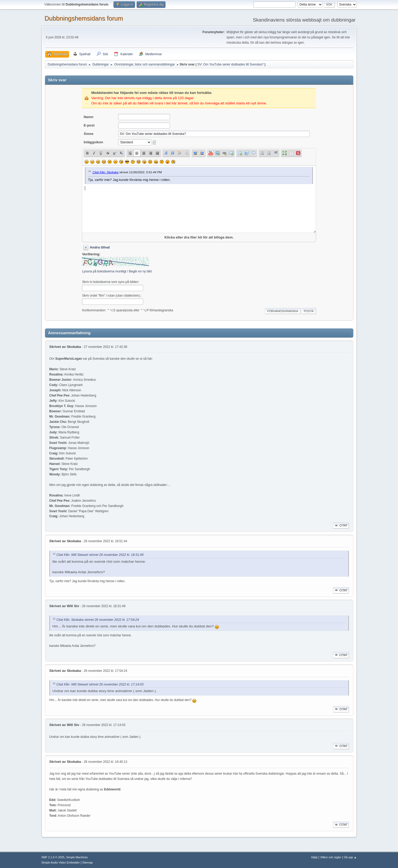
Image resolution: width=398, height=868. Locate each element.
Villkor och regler (331, 857)
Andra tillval (100, 247)
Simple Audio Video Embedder (61, 862)
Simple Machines (77, 857)
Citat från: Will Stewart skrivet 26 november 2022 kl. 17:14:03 (100, 684)
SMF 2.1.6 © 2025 (53, 857)
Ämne (88, 134)
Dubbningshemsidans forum (84, 18)
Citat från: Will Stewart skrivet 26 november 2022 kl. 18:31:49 (100, 555)
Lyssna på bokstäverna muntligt (104, 271)
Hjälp (314, 857)
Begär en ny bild (140, 271)
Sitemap (87, 862)
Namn (88, 117)
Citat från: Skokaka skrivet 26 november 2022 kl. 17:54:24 (98, 620)
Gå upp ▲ (350, 857)
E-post (89, 125)
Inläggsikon (93, 142)
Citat (341, 525)
